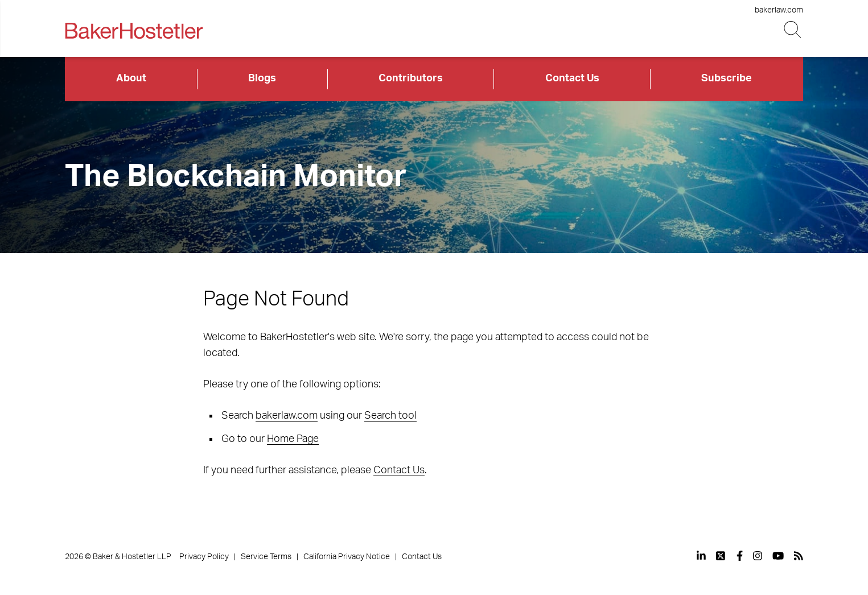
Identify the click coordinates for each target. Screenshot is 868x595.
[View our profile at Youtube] (778, 556)
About (131, 78)
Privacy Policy (204, 557)
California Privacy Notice (347, 557)
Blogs (262, 78)
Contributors (411, 78)
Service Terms (266, 557)
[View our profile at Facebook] (740, 556)
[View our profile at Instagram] (758, 556)
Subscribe (727, 78)
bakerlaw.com (779, 10)
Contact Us (572, 78)
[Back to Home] (134, 31)
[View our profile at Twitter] (721, 556)
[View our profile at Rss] (799, 556)
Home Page (293, 439)
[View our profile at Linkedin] (701, 556)
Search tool (390, 416)
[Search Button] (794, 30)
